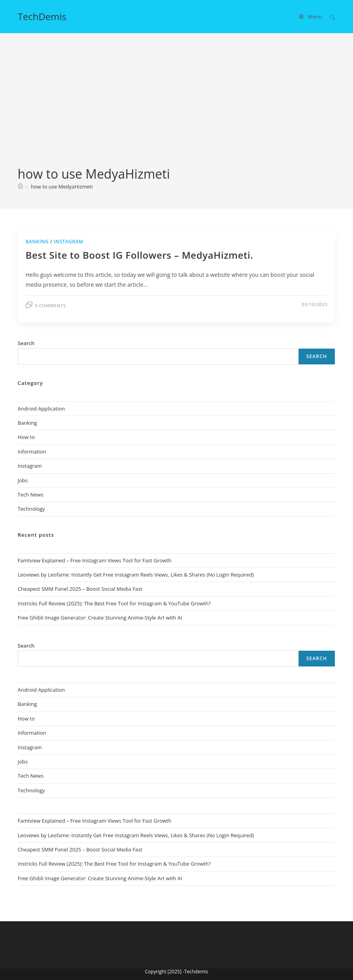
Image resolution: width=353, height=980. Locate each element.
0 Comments (50, 305)
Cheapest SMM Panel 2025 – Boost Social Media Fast (80, 589)
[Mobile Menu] (311, 17)
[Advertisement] (176, 106)
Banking (37, 242)
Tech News (31, 495)
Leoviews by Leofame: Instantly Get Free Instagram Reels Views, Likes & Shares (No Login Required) (136, 575)
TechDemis (42, 16)
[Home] (21, 187)
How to (26, 437)
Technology (31, 509)
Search (317, 356)
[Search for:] (330, 17)
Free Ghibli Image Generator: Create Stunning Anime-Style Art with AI (100, 618)
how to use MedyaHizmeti (62, 187)
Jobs (23, 480)
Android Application (41, 409)
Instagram (68, 242)
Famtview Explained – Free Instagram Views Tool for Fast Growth (95, 560)
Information (32, 452)
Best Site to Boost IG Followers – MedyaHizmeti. (139, 255)
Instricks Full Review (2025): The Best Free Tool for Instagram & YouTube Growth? (114, 603)
